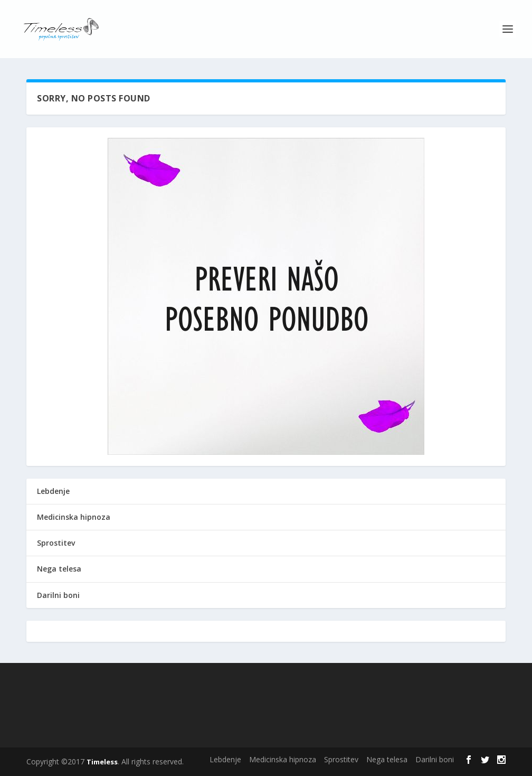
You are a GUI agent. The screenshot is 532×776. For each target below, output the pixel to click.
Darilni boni (58, 595)
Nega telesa (59, 569)
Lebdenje (53, 491)
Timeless (102, 762)
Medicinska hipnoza (74, 517)
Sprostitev (56, 543)
